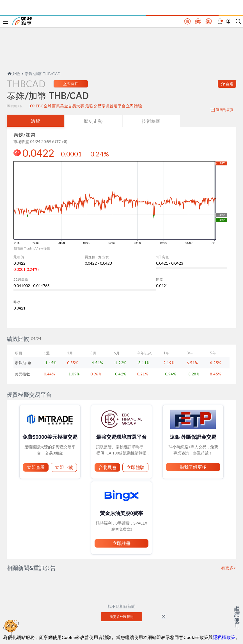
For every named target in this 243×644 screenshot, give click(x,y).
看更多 (228, 568)
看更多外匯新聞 (121, 617)
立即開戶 (71, 84)
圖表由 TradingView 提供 (32, 248)
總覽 (35, 121)
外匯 (13, 74)
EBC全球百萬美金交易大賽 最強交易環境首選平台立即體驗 (89, 106)
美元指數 (22, 374)
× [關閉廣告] (164, 616)
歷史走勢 (93, 121)
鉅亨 (22, 21)
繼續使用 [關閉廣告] (237, 617)
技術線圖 (151, 121)
